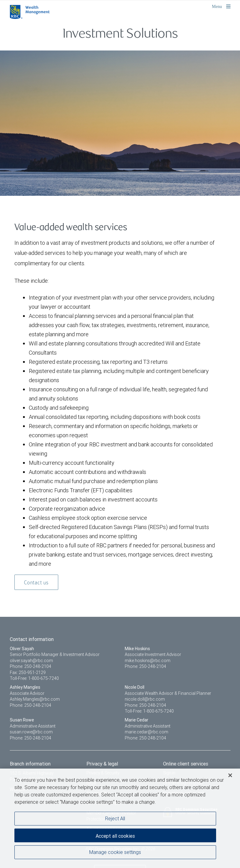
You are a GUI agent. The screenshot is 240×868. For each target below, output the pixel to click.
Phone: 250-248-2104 (30, 666)
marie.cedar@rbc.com (147, 732)
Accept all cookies (115, 836)
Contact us (36, 583)
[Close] (230, 775)
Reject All (115, 818)
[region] (120, 818)
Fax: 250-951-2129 (28, 672)
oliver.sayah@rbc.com (31, 661)
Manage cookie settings (115, 852)
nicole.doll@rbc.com (145, 699)
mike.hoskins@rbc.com (148, 661)
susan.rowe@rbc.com (31, 732)
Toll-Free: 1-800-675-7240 (34, 678)
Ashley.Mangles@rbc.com (35, 699)
